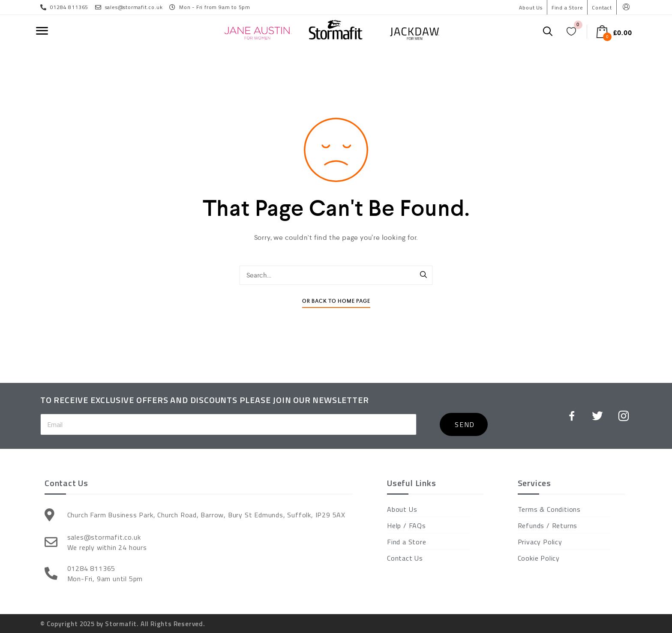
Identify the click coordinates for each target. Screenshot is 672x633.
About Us (531, 7)
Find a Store (567, 7)
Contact (602, 7)
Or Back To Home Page (336, 301)
